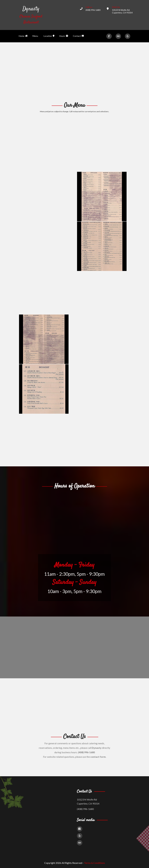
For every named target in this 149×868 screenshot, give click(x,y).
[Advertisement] (74, 72)
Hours (64, 36)
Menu (35, 36)
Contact (78, 36)
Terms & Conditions (94, 863)
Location (49, 36)
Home (23, 36)
